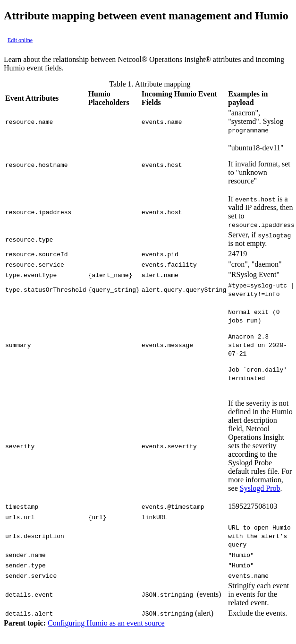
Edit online (20, 40)
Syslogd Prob (260, 488)
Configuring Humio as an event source (106, 623)
